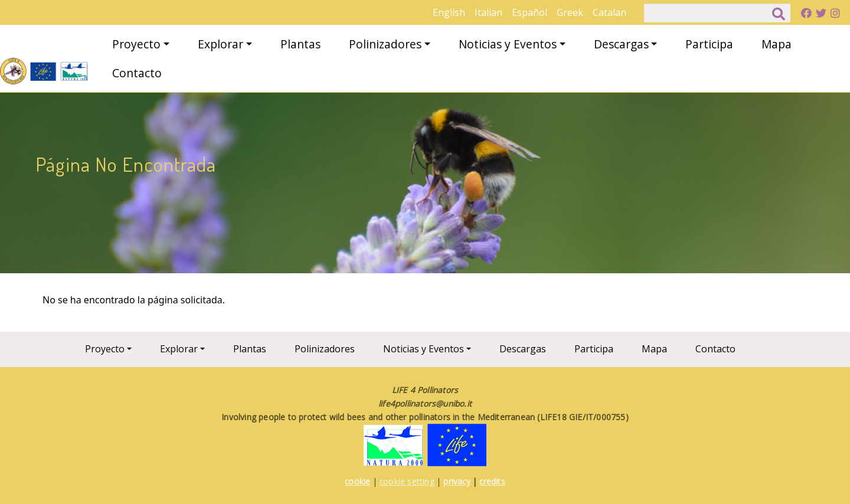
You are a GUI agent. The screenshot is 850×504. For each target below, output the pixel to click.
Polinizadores (385, 44)
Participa (709, 44)
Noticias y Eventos (508, 44)
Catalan (609, 12)
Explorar (220, 44)
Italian (488, 12)
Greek (570, 12)
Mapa (777, 44)
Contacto (137, 73)
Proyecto (136, 44)
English (449, 12)
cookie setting (407, 481)
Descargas (621, 44)
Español (529, 12)
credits (492, 481)
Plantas (300, 44)
